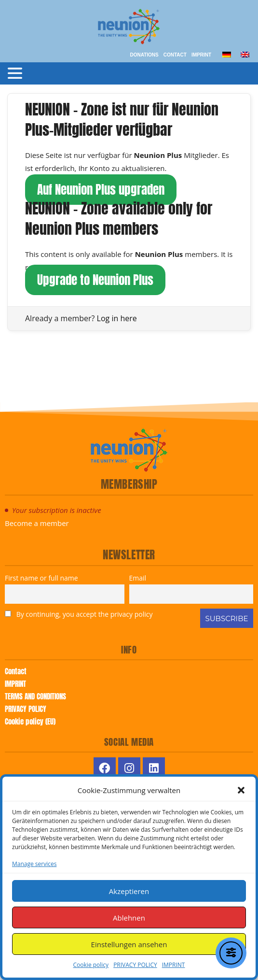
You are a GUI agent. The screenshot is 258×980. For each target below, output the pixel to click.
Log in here (117, 318)
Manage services (34, 864)
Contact (175, 55)
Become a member (37, 523)
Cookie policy (91, 965)
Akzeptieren (129, 891)
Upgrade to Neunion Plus (95, 280)
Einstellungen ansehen (129, 944)
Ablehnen (129, 918)
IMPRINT (174, 965)
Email (138, 578)
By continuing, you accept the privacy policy (79, 614)
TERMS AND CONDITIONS (35, 696)
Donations (144, 55)
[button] (241, 790)
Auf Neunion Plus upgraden (101, 190)
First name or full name (41, 578)
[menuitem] (227, 54)
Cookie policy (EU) (30, 721)
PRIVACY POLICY (135, 965)
